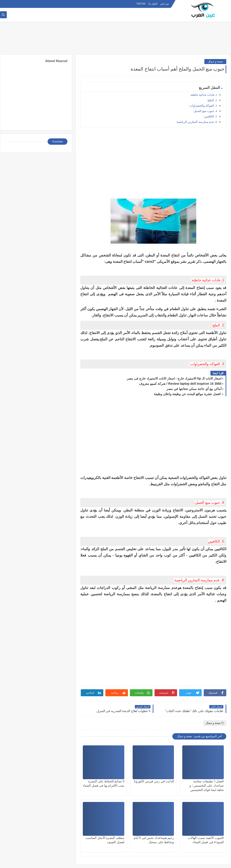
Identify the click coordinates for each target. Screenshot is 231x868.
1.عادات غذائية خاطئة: (203, 95)
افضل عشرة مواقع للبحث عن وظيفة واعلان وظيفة (188, 394)
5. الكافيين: (210, 116)
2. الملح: (212, 100)
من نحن (164, 4)
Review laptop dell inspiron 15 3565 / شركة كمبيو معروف (180, 384)
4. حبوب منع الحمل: (205, 111)
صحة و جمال (215, 61)
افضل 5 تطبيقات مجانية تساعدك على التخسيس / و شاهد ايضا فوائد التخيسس (207, 786)
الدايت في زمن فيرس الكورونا (154, 781)
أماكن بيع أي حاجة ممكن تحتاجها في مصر (194, 389)
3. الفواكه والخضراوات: (203, 106)
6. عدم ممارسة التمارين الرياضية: (197, 122)
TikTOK (141, 4)
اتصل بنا (153, 4)
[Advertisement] (115, 40)
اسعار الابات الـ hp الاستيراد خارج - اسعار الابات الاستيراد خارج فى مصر (174, 378)
